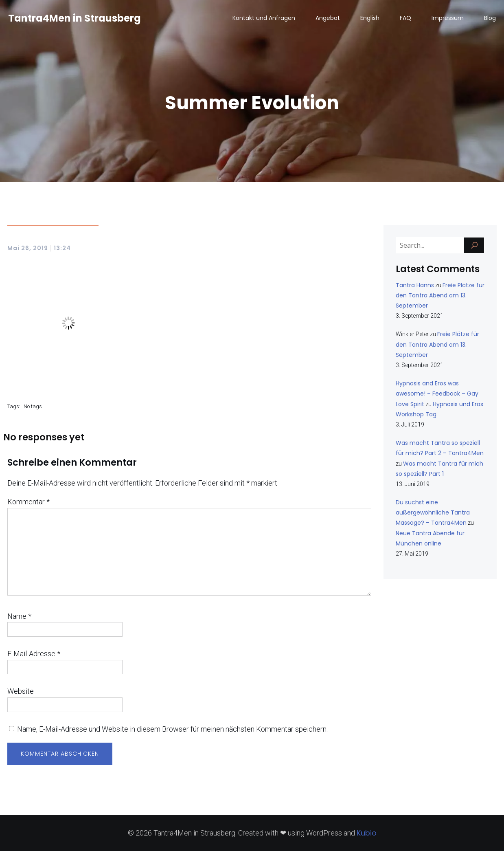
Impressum (448, 18)
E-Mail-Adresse (34, 654)
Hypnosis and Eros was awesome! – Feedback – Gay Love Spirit (437, 394)
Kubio (367, 833)
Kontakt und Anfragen (264, 18)
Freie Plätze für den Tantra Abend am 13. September (440, 295)
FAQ (405, 18)
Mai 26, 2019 (28, 248)
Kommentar (28, 502)
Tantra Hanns (415, 285)
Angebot (328, 18)
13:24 (62, 248)
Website (21, 691)
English (370, 18)
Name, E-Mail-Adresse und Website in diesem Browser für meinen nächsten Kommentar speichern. (172, 729)
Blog (490, 18)
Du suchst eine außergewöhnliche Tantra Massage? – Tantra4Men (433, 512)
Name (19, 616)
